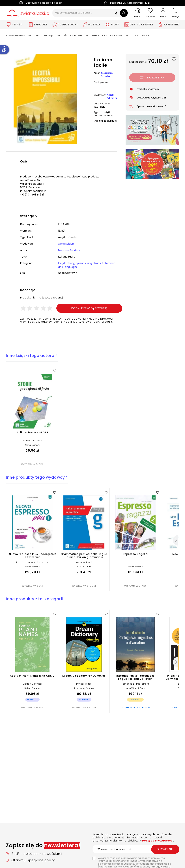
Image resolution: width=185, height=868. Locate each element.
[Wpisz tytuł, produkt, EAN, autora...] (90, 13)
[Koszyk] (176, 13)
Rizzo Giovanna (24, 562)
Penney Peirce (84, 684)
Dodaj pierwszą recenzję (89, 308)
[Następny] (176, 540)
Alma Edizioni (112, 96)
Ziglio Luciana (42, 562)
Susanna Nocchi (84, 562)
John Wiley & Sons (84, 688)
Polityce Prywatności (158, 841)
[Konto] (163, 13)
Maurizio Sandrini (107, 75)
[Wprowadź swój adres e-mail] (136, 849)
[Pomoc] (138, 13)
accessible (4, 49)
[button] (116, 13)
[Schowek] (150, 13)
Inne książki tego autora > (32, 356)
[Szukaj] (124, 13)
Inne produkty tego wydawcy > (37, 477)
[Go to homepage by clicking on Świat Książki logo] (28, 13)
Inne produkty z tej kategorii (34, 599)
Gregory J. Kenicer (33, 684)
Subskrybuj (165, 849)
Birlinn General (32, 688)
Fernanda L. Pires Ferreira (135, 684)
